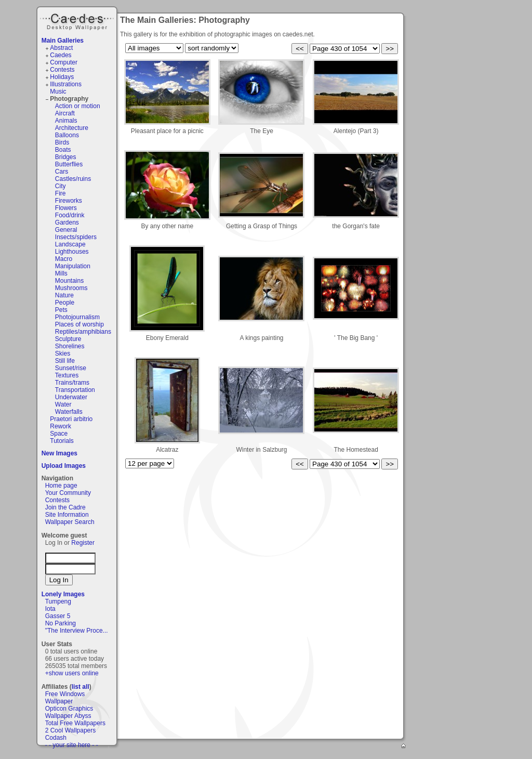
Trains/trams (72, 383)
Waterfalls (69, 412)
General (66, 230)
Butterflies (69, 164)
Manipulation (73, 266)
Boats (63, 150)
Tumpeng (58, 601)
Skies (63, 354)
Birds (62, 142)
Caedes (78, 20)
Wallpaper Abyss (68, 716)
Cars (62, 172)
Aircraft (65, 113)
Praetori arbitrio (71, 419)
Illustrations (66, 84)
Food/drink (70, 215)
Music (58, 91)
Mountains (69, 281)
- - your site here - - (72, 745)
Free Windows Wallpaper (65, 698)
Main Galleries (63, 41)
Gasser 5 (58, 616)
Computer (64, 62)
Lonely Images (63, 594)
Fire (61, 193)
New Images (59, 453)
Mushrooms (71, 288)
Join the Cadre (65, 507)
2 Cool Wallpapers (71, 730)
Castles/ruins (73, 179)
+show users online (72, 673)
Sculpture (68, 339)
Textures (67, 375)
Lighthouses (72, 252)
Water (63, 404)
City (61, 186)
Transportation (75, 390)
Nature (64, 295)
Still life (65, 361)
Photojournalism (77, 317)
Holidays (62, 77)
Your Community (68, 493)
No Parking (61, 623)
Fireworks (69, 201)
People (65, 303)
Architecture (72, 128)
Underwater (71, 397)
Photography (69, 99)
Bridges (66, 157)
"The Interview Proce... (77, 631)
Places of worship (79, 324)
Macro (64, 259)
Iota (50, 609)
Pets (61, 310)
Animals (66, 121)
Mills (61, 273)
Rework (61, 426)
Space (59, 434)
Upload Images (64, 466)
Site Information (67, 515)
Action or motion (78, 106)
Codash (56, 738)
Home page (61, 486)
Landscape (70, 244)
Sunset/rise (71, 368)
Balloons (67, 135)
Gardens (67, 223)
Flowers (66, 208)
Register (83, 543)
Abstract (61, 48)
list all (81, 687)
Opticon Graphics (69, 709)
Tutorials (62, 441)
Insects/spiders (76, 237)
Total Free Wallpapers (75, 723)
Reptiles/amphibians (83, 332)
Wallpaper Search (70, 522)
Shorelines (70, 346)
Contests (62, 70)
